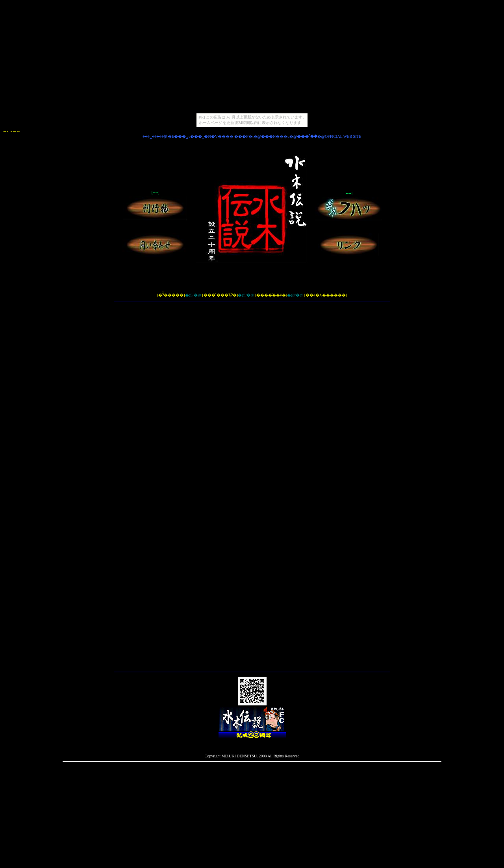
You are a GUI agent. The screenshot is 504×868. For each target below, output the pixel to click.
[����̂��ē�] (271, 295)
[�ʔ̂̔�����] (171, 295)
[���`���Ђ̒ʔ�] (220, 295)
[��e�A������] (326, 295)
